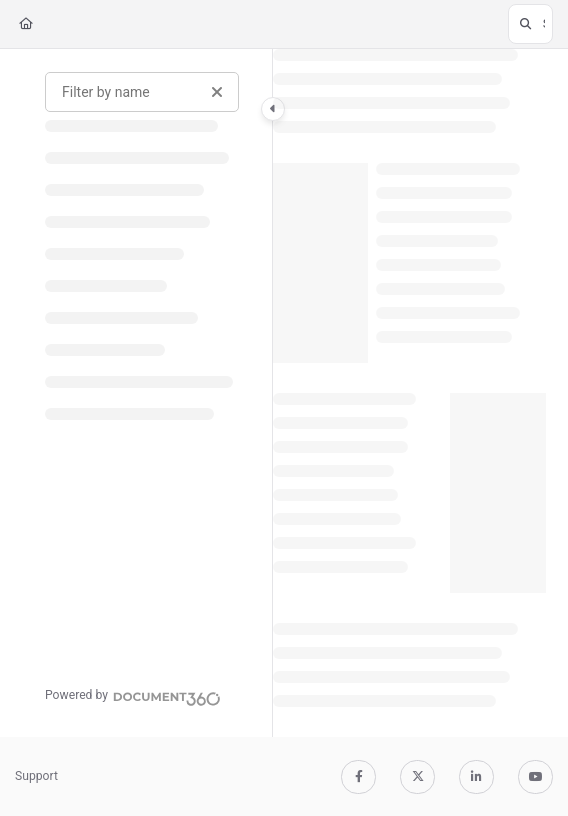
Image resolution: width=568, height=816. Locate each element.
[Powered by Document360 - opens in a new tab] (133, 696)
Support (36, 776)
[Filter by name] (142, 92)
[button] (530, 24)
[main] (409, 393)
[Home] (26, 24)
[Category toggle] (273, 109)
